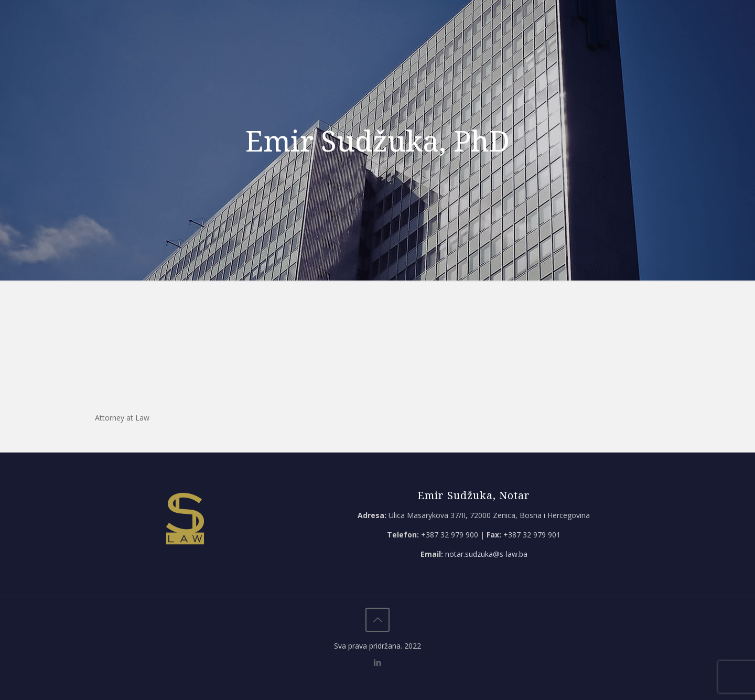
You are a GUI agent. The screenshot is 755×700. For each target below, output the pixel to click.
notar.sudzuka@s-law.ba (486, 554)
